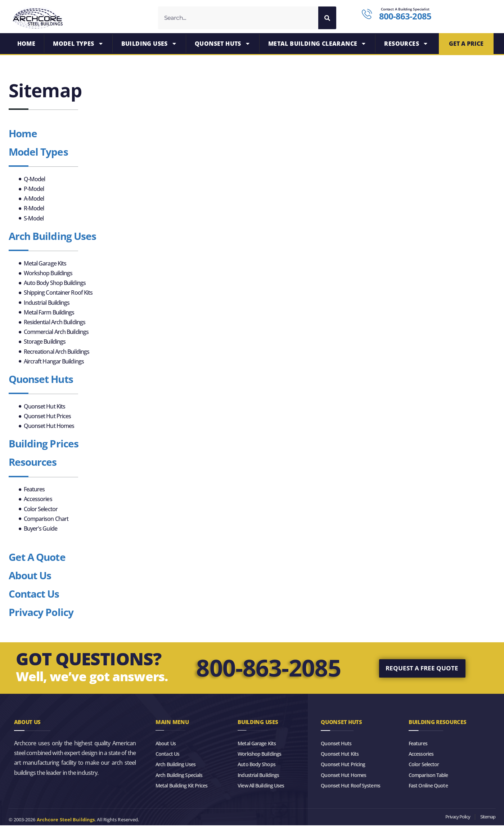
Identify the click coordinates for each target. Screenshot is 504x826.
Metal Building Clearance (318, 44)
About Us (30, 576)
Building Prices (44, 445)
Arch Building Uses (53, 237)
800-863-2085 (268, 669)
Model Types (78, 44)
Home (26, 44)
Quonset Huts (223, 44)
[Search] (327, 18)
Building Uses (149, 44)
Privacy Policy (41, 613)
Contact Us (34, 594)
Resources (406, 44)
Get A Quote (37, 558)
